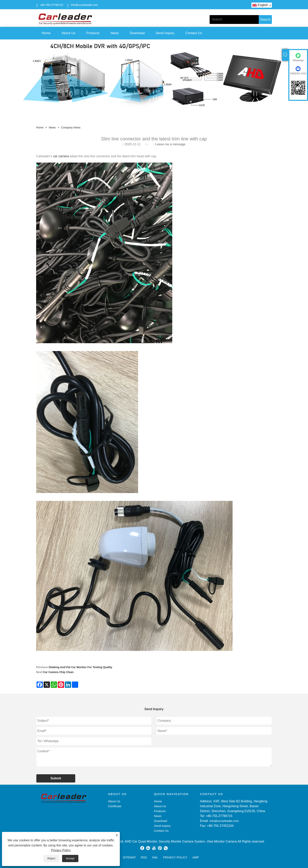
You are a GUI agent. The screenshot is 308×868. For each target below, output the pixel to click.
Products (93, 33)
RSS (144, 857)
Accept (70, 858)
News (115, 33)
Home (46, 33)
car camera (60, 156)
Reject (51, 858)
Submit (56, 778)
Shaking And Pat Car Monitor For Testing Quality (81, 667)
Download (137, 33)
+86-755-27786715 (52, 5)
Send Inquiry (165, 33)
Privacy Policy (61, 850)
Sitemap (129, 857)
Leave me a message (170, 144)
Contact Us (194, 33)
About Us (68, 33)
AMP (196, 857)
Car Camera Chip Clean (58, 672)
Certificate (115, 806)
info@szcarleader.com (84, 5)
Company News (71, 127)
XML (155, 857)
